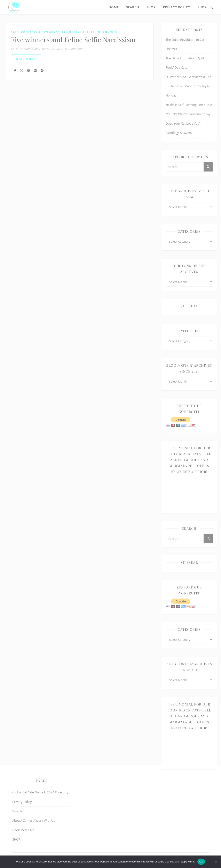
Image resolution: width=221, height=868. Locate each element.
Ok (201, 862)
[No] (216, 862)
